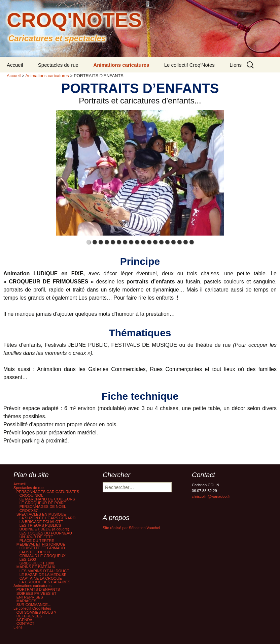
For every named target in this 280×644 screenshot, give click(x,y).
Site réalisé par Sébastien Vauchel (131, 528)
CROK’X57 (29, 511)
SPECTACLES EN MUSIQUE (41, 514)
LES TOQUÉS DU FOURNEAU (46, 533)
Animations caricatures (121, 65)
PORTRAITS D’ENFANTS (38, 589)
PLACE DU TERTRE (37, 541)
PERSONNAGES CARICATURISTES (48, 492)
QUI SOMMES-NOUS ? (36, 612)
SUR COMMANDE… (34, 605)
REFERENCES (29, 616)
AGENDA (24, 620)
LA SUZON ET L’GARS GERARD (47, 518)
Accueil (15, 65)
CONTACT (25, 623)
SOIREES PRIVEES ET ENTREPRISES (37, 595)
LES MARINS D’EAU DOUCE (44, 571)
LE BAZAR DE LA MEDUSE (43, 575)
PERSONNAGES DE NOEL (43, 507)
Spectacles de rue (58, 65)
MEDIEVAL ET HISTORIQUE (41, 544)
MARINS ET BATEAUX (36, 567)
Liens (236, 65)
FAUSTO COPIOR (35, 552)
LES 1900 (28, 559)
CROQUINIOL (31, 495)
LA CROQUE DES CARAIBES (45, 582)
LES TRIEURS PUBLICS (40, 525)
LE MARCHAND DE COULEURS (47, 499)
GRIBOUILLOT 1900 (37, 563)
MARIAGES (26, 601)
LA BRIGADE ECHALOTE (41, 522)
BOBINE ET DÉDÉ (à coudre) (44, 529)
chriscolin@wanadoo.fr (211, 496)
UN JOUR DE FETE (36, 537)
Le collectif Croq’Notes (189, 65)
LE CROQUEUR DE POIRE (43, 503)
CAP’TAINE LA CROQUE (41, 578)
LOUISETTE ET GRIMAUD (42, 548)
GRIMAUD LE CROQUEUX (43, 556)
